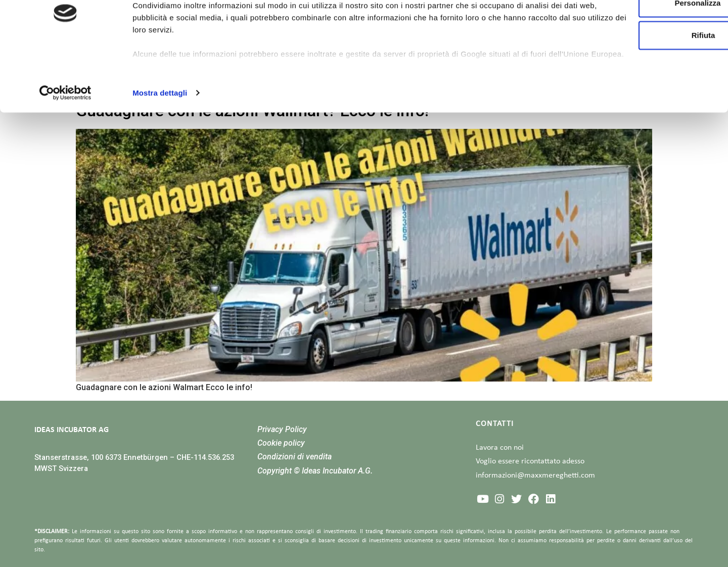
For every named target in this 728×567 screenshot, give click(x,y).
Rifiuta (644, 91)
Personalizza (644, 58)
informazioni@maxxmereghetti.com (535, 476)
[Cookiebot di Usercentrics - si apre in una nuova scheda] (65, 149)
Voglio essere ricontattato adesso (530, 461)
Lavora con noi (500, 448)
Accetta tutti (644, 26)
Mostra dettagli (160, 148)
